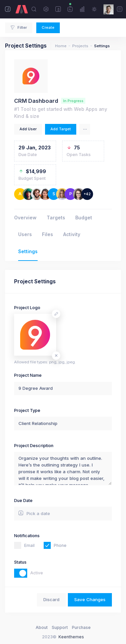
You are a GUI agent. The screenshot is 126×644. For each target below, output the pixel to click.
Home (61, 46)
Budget (84, 218)
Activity (72, 234)
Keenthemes (71, 637)
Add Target (61, 129)
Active (37, 573)
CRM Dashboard (36, 101)
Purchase (81, 627)
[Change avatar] (56, 314)
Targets (56, 218)
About (42, 627)
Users (25, 234)
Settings (28, 252)
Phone (60, 545)
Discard (51, 599)
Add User (28, 129)
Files (48, 234)
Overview (25, 218)
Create (48, 27)
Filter (19, 27)
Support (60, 627)
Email (29, 545)
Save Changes (90, 599)
